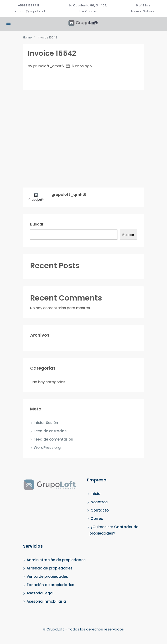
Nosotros (99, 502)
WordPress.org (47, 448)
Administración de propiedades (56, 560)
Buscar (37, 224)
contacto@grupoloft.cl (28, 11)
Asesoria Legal (40, 593)
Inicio (95, 494)
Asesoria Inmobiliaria (46, 601)
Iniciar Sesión (46, 423)
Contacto (100, 510)
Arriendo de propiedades (50, 568)
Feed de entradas (50, 431)
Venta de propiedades (47, 576)
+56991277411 (28, 5)
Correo (97, 519)
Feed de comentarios (53, 439)
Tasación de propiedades (50, 585)
